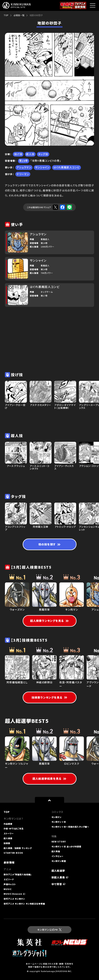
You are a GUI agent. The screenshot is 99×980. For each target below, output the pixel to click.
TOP (6, 15)
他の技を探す (49, 544)
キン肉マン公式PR (49, 930)
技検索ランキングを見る (50, 697)
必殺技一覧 (19, 15)
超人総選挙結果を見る (50, 779)
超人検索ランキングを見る (50, 621)
